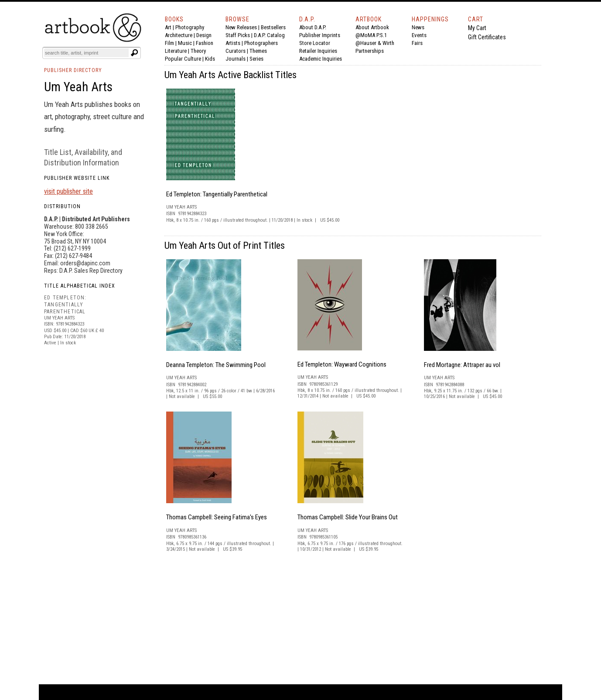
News (418, 27)
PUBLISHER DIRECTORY (73, 70)
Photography (190, 27)
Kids (210, 59)
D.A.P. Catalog (269, 35)
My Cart (477, 28)
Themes (258, 51)
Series (256, 59)
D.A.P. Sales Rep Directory (91, 271)
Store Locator (315, 43)
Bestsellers (273, 27)
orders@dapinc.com (85, 263)
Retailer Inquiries (318, 51)
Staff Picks (238, 35)
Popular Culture (183, 59)
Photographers (261, 43)
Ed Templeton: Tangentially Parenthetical (217, 194)
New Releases (241, 27)
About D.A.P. (313, 27)
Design (204, 35)
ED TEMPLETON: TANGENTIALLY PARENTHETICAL (65, 304)
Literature (176, 51)
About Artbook (372, 27)
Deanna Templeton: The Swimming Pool (216, 365)
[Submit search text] (134, 53)
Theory (198, 51)
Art (168, 27)
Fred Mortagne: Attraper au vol (462, 365)
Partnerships (370, 51)
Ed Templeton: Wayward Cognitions (342, 364)
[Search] (86, 53)
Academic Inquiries (321, 59)
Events (419, 35)
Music (185, 43)
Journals (236, 59)
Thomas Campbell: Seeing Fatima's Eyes (217, 517)
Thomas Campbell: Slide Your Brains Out (348, 517)
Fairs (417, 43)
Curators (236, 51)
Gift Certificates (487, 37)
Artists (233, 43)
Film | (171, 43)
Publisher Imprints (320, 35)
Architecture (179, 35)
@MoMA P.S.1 (371, 35)
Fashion (205, 43)
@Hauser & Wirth (375, 43)
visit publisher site (68, 191)
